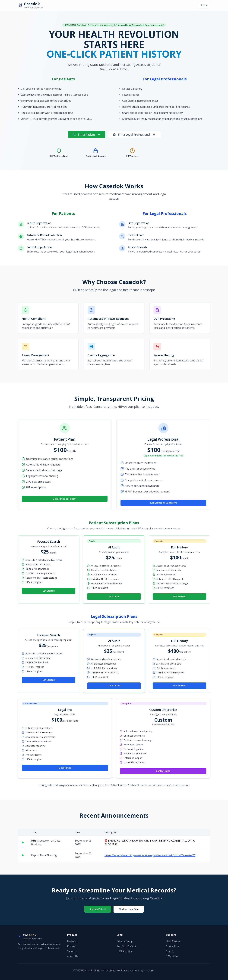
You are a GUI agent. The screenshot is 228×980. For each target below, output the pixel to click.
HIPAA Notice (124, 951)
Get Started (49, 591)
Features (72, 941)
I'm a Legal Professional (134, 134)
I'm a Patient (87, 134)
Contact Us (172, 946)
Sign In (204, 5)
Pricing (71, 946)
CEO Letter (172, 956)
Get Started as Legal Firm (163, 503)
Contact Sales (163, 771)
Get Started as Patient (65, 499)
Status (170, 951)
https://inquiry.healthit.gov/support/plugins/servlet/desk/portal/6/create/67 (150, 855)
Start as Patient (98, 909)
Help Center (173, 941)
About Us (73, 956)
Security (72, 951)
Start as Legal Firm (129, 909)
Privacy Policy (124, 941)
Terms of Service (127, 946)
